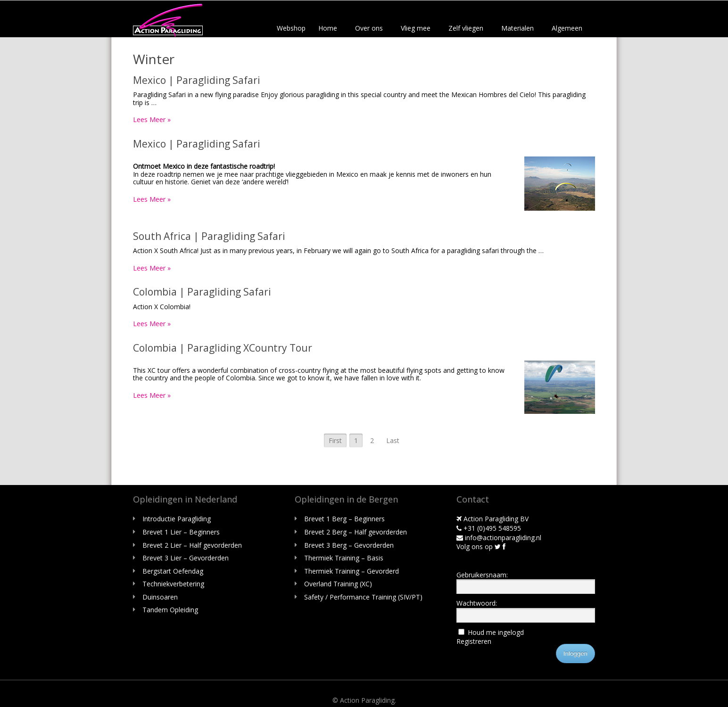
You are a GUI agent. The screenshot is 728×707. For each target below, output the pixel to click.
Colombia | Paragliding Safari (202, 292)
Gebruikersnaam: (482, 575)
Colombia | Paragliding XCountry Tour (223, 348)
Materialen (517, 28)
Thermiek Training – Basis (344, 558)
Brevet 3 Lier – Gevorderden (186, 558)
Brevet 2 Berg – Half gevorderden (356, 532)
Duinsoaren (160, 597)
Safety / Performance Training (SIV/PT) (363, 597)
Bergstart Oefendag (173, 571)
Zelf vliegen (466, 28)
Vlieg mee (416, 28)
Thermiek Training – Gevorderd (352, 571)
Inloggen (575, 654)
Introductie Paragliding (177, 519)
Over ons (369, 28)
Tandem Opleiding (170, 610)
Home (328, 28)
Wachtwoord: (477, 603)
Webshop (291, 28)
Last (393, 440)
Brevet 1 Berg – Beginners (344, 519)
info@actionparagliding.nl (499, 538)
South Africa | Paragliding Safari (209, 236)
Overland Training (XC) (338, 584)
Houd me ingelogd (496, 632)
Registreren (474, 641)
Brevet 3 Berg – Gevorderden (349, 545)
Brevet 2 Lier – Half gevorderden (192, 545)
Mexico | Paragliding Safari (197, 80)
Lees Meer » (152, 119)
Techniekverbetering (173, 584)
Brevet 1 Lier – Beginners (181, 532)
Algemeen (567, 28)
